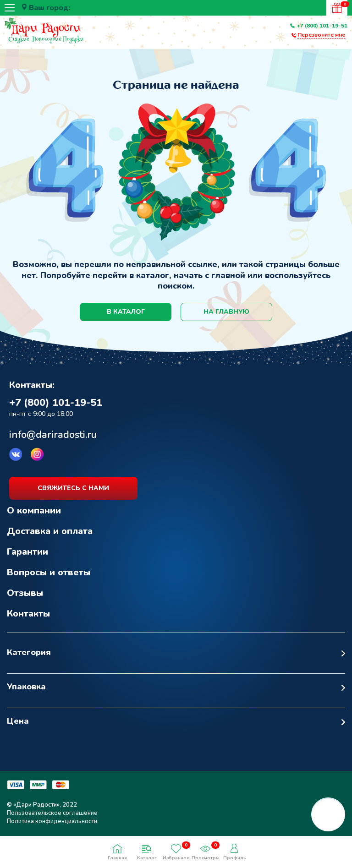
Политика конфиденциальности (52, 821)
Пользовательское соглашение (52, 813)
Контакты (28, 614)
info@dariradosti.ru (53, 435)
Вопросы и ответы (49, 572)
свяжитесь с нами (73, 488)
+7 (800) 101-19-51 (322, 26)
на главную (226, 312)
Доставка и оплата (50, 531)
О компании (34, 510)
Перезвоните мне (321, 35)
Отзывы (25, 593)
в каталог (126, 312)
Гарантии (27, 552)
